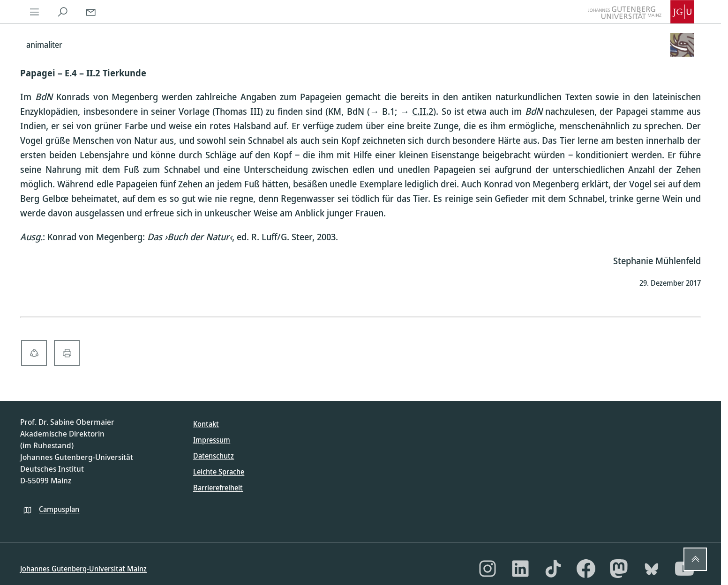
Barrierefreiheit (218, 488)
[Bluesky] (652, 569)
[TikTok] (553, 569)
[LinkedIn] (520, 569)
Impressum (212, 440)
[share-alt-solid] (34, 353)
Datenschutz (214, 456)
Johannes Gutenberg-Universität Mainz (83, 569)
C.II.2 (423, 111)
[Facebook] (586, 569)
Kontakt (206, 424)
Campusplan (59, 509)
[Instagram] (488, 569)
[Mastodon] (619, 569)
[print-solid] (67, 353)
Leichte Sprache (219, 472)
